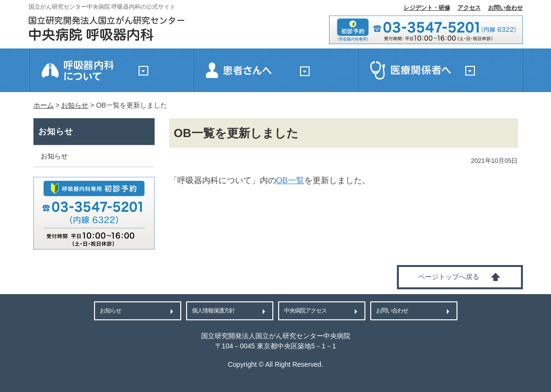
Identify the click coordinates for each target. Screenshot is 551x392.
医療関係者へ (440, 70)
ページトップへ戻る (449, 277)
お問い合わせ (505, 8)
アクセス (469, 8)
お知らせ (75, 105)
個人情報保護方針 (213, 311)
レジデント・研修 (427, 8)
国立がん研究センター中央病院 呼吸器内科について (111, 70)
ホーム (44, 105)
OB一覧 (290, 180)
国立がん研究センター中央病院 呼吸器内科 (107, 29)
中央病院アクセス (305, 311)
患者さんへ (275, 70)
